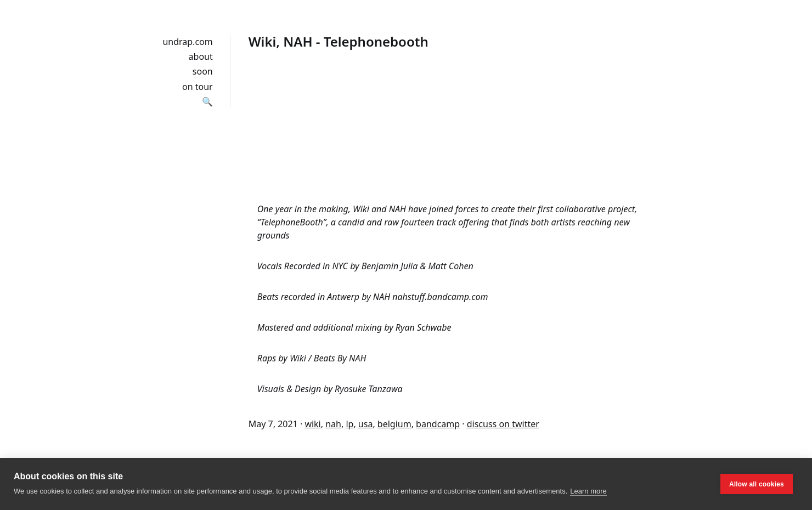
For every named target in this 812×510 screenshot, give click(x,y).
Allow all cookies (757, 484)
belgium (394, 424)
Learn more (588, 491)
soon (203, 71)
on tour (198, 87)
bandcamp (438, 424)
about (201, 56)
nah (333, 424)
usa (366, 424)
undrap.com (187, 42)
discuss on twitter (503, 424)
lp (349, 424)
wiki (312, 424)
